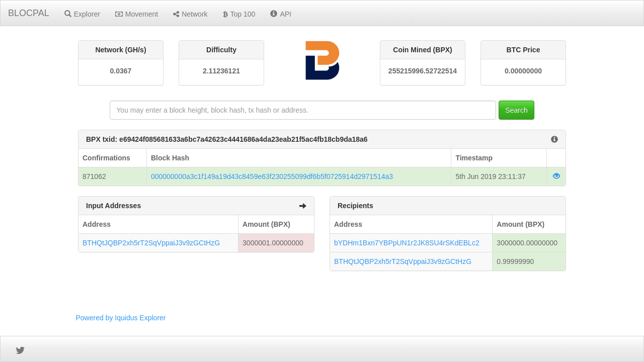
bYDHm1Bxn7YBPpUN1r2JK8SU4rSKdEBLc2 (407, 243)
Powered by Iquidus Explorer (121, 318)
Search (516, 110)
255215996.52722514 (423, 71)
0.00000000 (523, 71)
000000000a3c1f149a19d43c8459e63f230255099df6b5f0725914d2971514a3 (272, 176)
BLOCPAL (29, 13)
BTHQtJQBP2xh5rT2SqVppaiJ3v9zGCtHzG (151, 243)
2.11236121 (221, 71)
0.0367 (121, 71)
